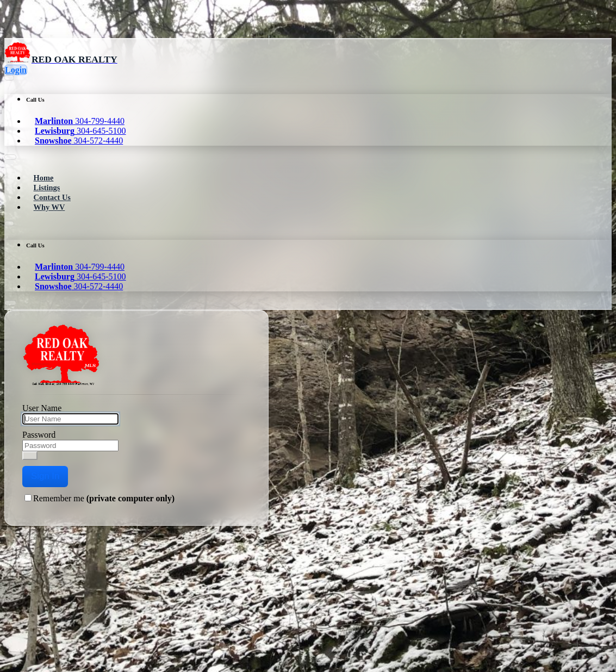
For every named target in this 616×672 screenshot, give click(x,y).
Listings (47, 188)
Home (44, 178)
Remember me (104, 498)
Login (16, 70)
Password (39, 435)
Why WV (49, 207)
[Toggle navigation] (9, 162)
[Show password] (30, 456)
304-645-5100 (80, 131)
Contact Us (52, 197)
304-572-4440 (79, 141)
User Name (42, 408)
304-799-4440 (80, 121)
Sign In (45, 476)
